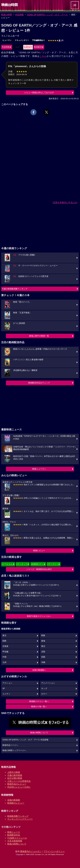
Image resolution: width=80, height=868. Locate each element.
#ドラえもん (7, 564)
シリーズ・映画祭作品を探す (39, 569)
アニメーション (48, 683)
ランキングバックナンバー (20, 819)
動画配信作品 (14, 835)
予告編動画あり (38, 40)
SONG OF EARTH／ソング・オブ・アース (47, 15)
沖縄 (43, 662)
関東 (43, 636)
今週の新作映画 (15, 775)
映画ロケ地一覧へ (39, 707)
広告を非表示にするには (65, 202)
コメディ (6, 694)
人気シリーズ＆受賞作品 (19, 781)
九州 (4, 662)
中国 (4, 657)
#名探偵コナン (37, 564)
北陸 (43, 652)
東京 (4, 636)
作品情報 (19, 15)
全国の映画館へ (39, 670)
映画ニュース (14, 832)
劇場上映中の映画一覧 (39, 336)
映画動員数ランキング (18, 816)
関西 (4, 641)
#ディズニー (53, 564)
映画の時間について (39, 733)
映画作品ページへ (10, 745)
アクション (7, 683)
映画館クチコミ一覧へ (39, 701)
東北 (43, 646)
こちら (43, 56)
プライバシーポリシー (54, 851)
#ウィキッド (22, 564)
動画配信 (38, 47)
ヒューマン (7, 40)
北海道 (5, 646)
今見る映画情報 (15, 841)
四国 (43, 657)
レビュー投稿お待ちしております (39, 93)
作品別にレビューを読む (19, 787)
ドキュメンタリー (22, 40)
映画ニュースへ (39, 469)
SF (4, 688)
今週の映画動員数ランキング (15, 289)
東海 (43, 641)
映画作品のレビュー (17, 784)
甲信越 (5, 652)
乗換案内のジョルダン (31, 851)
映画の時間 (7, 15)
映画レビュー (39, 551)
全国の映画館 (14, 800)
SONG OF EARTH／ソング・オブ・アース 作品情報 (25, 740)
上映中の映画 (14, 772)
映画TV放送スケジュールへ (39, 616)
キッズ (44, 688)
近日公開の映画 (15, 778)
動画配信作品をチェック (39, 383)
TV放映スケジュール (17, 838)
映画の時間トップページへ (14, 750)
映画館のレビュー (16, 803)
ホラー (44, 694)
